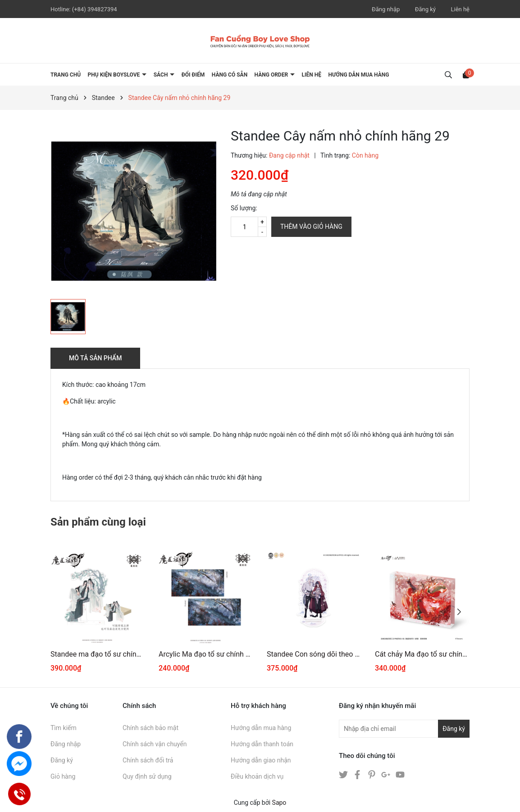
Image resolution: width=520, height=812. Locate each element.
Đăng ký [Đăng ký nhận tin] (454, 729)
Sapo (279, 803)
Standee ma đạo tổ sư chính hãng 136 (98, 654)
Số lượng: (244, 208)
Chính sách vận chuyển (155, 744)
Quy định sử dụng (147, 776)
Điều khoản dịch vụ (257, 776)
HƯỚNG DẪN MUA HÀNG (358, 75)
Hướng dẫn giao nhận (261, 760)
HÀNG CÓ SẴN (230, 75)
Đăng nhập (386, 9)
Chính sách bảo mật (151, 728)
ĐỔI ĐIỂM (193, 75)
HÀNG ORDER (272, 75)
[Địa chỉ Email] (404, 729)
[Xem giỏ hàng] (466, 74)
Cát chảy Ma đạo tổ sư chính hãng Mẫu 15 (422, 654)
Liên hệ (460, 9)
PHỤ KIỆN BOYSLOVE (115, 75)
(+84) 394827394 (95, 9)
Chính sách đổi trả (148, 760)
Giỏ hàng (63, 776)
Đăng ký (425, 9)
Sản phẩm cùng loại (98, 522)
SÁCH (162, 75)
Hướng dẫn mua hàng (261, 728)
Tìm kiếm (64, 728)
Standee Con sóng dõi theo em (314, 654)
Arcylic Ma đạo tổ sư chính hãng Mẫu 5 (206, 654)
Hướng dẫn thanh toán (262, 744)
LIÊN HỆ (312, 75)
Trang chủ (66, 75)
